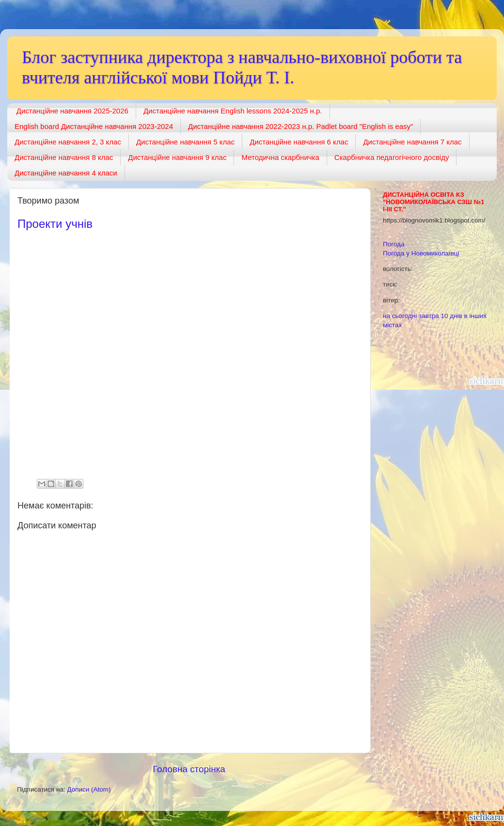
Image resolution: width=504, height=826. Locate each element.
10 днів (452, 316)
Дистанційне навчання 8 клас (64, 157)
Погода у (421, 253)
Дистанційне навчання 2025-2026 (72, 111)
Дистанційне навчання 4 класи (66, 173)
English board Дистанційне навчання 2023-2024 (94, 126)
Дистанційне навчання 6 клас (299, 142)
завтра (429, 316)
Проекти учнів (55, 224)
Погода (394, 244)
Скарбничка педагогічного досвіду (392, 157)
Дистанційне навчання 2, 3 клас (68, 142)
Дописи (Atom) (89, 789)
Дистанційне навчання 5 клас (185, 142)
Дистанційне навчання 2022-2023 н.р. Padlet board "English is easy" (300, 126)
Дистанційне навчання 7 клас (412, 142)
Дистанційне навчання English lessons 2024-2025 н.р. (233, 111)
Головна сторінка (189, 769)
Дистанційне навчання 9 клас (177, 157)
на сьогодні (400, 316)
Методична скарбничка (280, 157)
